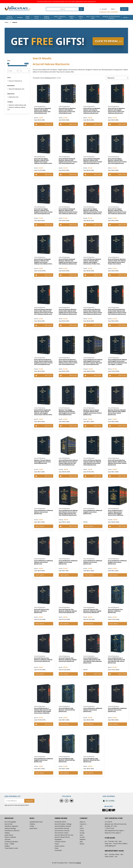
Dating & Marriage (10, 828)
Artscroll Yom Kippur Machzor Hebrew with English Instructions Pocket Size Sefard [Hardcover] (43, 211)
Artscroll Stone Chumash (62, 831)
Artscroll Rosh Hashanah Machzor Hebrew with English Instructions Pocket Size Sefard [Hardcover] (68, 161)
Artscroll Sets (9, 824)
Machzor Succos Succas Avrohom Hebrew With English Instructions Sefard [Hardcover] (92, 412)
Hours (82, 835)
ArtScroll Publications (15, 89)
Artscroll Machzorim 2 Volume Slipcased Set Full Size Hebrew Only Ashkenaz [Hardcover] (93, 660)
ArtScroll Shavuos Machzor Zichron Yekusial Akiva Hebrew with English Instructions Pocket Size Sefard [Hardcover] (92, 262)
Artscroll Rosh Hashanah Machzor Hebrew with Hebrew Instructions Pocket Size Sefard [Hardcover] (93, 161)
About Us (82, 822)
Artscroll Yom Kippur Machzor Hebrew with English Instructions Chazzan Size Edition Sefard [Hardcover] (43, 162)
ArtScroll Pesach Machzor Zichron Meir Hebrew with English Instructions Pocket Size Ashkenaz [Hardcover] (117, 312)
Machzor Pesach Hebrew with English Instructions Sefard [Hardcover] (42, 462)
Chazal (57, 844)
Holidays (7, 833)
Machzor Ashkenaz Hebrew (17, 107)
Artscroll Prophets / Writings (63, 824)
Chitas (57, 848)
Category (10, 102)
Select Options (40, 526)
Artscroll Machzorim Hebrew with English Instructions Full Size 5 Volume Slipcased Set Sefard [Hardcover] (93, 362)
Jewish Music (33, 828)
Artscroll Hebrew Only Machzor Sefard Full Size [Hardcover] (67, 710)
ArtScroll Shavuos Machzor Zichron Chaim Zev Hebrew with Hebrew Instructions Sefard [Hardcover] (92, 462)
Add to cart (44, 124)
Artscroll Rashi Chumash (62, 828)
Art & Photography (10, 822)
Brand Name (11, 86)
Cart (124, 9)
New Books (9, 818)
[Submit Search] (81, 9)
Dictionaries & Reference (12, 831)
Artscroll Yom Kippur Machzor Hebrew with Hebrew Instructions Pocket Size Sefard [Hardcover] (117, 161)
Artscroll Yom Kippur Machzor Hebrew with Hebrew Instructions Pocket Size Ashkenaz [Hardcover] (93, 211)
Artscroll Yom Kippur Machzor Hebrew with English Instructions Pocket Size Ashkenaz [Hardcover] (117, 211)
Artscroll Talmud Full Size (62, 837)
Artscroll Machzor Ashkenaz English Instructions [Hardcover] (93, 512)
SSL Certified (109, 801)
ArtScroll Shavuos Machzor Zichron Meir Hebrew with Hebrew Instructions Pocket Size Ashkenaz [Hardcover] (44, 312)
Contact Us (83, 824)
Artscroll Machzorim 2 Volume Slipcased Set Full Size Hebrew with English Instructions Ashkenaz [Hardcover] (43, 711)
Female (32, 826)
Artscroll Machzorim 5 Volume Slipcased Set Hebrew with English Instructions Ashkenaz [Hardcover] (115, 514)
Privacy (82, 831)
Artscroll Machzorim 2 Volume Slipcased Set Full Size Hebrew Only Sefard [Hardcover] (116, 660)
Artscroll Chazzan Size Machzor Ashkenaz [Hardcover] (42, 611)
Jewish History (9, 835)
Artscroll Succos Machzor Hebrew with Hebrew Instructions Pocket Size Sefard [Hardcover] (67, 111)
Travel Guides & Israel (11, 848)
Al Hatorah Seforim (60, 822)
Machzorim (13, 97)
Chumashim (58, 850)
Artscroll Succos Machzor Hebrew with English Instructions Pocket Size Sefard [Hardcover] (43, 111)
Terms (82, 828)
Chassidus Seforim (60, 842)
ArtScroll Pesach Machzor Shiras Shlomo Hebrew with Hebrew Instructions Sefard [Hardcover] (117, 462)
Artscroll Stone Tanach (61, 833)
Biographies (58, 839)
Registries (83, 839)
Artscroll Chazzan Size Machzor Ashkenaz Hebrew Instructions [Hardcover (68, 611)
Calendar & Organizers (11, 826)
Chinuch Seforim (60, 846)
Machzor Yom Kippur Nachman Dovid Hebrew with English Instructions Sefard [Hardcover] (67, 412)
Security (82, 833)
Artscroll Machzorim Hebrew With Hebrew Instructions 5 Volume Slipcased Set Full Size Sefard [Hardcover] (68, 462)
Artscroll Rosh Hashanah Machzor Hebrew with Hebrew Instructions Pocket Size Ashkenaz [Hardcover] (68, 211)
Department (11, 94)
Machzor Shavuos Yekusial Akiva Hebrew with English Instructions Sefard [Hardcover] (117, 412)
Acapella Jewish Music (36, 822)
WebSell (78, 863)
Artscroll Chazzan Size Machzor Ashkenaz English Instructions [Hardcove (92, 611)
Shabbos (7, 846)
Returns (82, 844)
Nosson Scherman (15, 81)
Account (103, 9)
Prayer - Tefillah (9, 844)
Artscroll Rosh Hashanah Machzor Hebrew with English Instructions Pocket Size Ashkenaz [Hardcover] (68, 261)
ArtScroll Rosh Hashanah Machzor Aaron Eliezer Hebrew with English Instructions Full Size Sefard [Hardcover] (43, 413)
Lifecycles (8, 839)
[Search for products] (63, 9)
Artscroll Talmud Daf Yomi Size (64, 835)
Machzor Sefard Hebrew (16, 105)
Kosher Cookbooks (10, 837)
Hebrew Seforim (61, 818)
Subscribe (29, 801)
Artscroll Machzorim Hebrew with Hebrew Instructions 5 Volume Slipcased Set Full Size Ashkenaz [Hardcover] (68, 513)
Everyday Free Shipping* (109, 12)
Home (6, 22)
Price (9, 61)
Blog (81, 842)
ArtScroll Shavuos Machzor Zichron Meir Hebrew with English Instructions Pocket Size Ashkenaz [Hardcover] (68, 312)
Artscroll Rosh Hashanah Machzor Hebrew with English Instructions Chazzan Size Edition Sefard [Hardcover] (43, 262)
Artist (9, 78)
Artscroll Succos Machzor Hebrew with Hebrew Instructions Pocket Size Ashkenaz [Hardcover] (92, 111)
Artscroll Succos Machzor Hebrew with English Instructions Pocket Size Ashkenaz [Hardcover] (116, 111)
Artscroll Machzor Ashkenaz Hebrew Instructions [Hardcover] (44, 512)
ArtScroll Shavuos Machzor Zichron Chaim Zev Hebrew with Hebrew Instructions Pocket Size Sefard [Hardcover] (117, 262)
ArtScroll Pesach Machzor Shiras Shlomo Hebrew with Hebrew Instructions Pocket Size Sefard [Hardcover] (68, 362)
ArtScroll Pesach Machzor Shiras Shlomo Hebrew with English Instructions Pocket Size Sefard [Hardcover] (43, 362)
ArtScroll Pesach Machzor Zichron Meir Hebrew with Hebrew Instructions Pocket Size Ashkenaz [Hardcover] (93, 312)
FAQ (81, 826)
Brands (125, 17)
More (113, 9)
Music (32, 818)
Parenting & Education (11, 842)
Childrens (32, 824)
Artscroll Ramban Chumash (63, 826)
